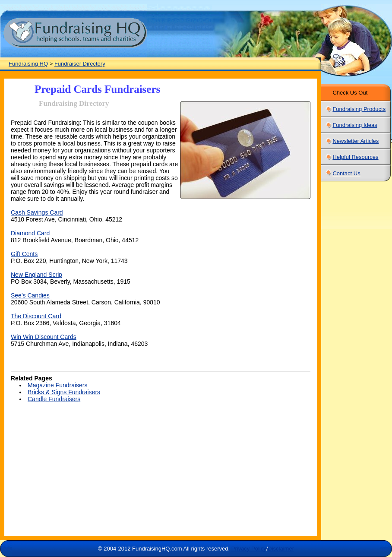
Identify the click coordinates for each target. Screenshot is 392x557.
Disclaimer (281, 549)
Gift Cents (24, 254)
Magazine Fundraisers (58, 385)
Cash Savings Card (37, 212)
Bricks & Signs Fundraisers (64, 392)
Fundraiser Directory (80, 64)
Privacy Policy (249, 549)
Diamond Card (30, 233)
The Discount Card (36, 316)
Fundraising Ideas (355, 125)
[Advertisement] (93, 475)
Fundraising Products (359, 109)
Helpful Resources (355, 157)
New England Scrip (36, 275)
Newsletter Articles (356, 141)
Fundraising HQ (28, 64)
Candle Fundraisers (54, 399)
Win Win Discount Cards (44, 337)
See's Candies (30, 295)
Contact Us (346, 173)
